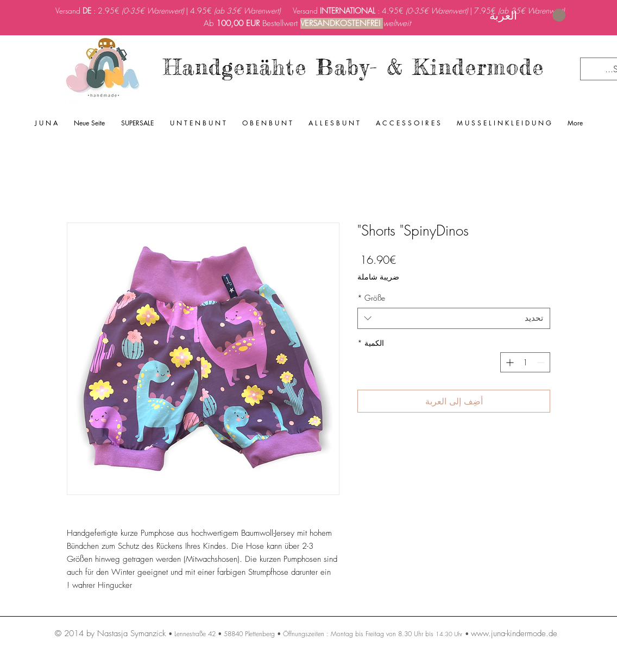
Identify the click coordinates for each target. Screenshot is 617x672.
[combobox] (454, 318)
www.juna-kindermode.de (514, 633)
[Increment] (509, 362)
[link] (527, 15)
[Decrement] (542, 362)
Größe (371, 298)
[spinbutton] (525, 362)
